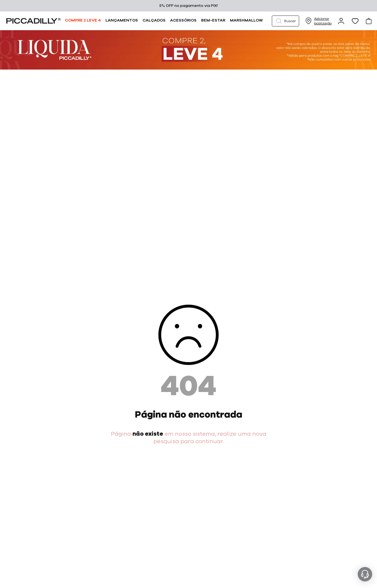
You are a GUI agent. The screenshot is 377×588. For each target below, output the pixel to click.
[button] (285, 21)
